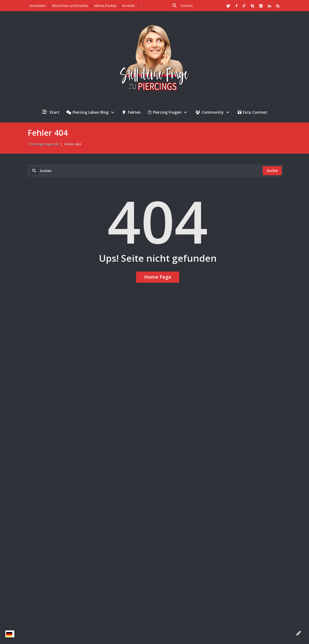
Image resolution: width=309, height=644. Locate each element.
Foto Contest (252, 112)
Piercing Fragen (168, 112)
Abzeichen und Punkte (70, 6)
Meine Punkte (105, 6)
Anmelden (38, 6)
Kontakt (129, 6)
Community (213, 112)
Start (51, 112)
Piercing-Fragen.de (44, 144)
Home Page (158, 277)
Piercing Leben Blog (91, 112)
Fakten (132, 112)
